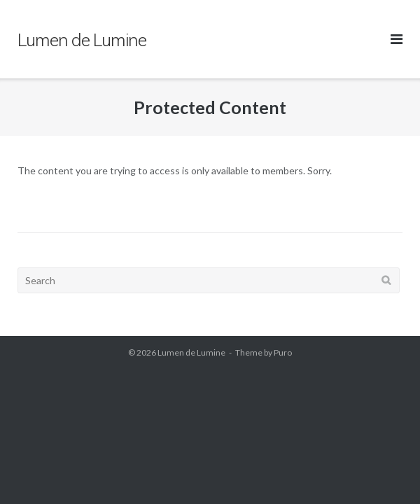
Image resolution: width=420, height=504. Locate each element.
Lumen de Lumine (191, 352)
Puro (283, 352)
